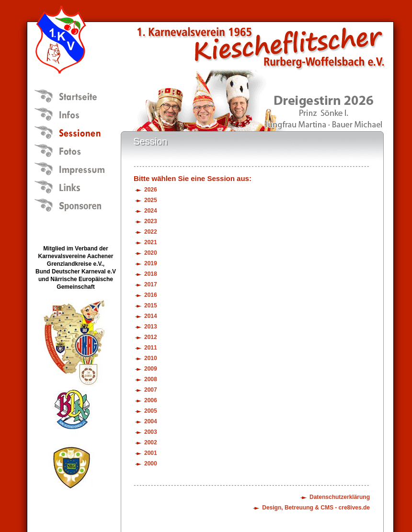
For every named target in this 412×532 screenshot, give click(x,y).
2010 (151, 358)
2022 (151, 232)
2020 (151, 253)
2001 (151, 453)
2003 (151, 432)
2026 (151, 190)
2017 (151, 284)
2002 (151, 442)
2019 (151, 263)
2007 (151, 390)
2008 (151, 379)
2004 (151, 421)
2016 (151, 295)
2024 (151, 211)
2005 (151, 411)
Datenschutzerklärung (340, 497)
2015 (151, 306)
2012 (151, 337)
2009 (151, 369)
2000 (151, 464)
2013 (151, 327)
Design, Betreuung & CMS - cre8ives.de (316, 508)
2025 (151, 200)
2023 (151, 221)
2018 (151, 274)
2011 (151, 348)
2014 (151, 316)
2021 (151, 242)
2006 (151, 400)
